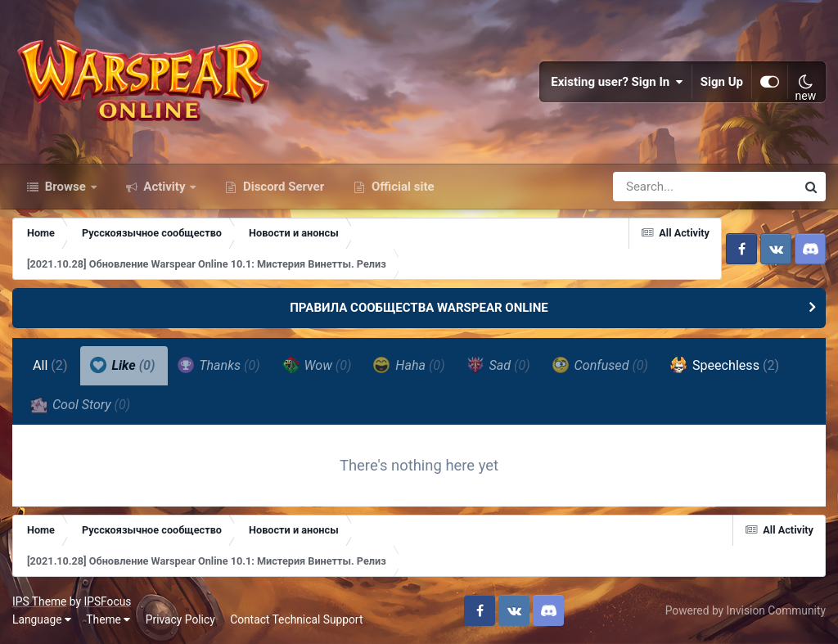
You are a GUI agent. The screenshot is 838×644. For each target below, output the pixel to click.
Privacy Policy (180, 619)
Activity (165, 187)
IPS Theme (39, 601)
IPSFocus (107, 601)
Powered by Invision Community (746, 610)
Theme (108, 619)
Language (42, 619)
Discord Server (282, 187)
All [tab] (50, 365)
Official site (401, 187)
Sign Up (722, 82)
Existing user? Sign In (617, 82)
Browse (65, 187)
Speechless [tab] (725, 365)
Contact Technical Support (296, 619)
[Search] (658, 187)
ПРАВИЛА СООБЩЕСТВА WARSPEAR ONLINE (419, 308)
